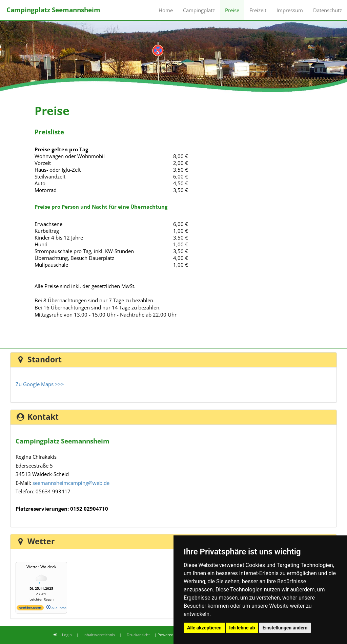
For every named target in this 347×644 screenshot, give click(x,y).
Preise (232, 10)
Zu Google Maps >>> (40, 384)
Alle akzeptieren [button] (204, 628)
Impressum (290, 10)
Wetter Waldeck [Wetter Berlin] (41, 567)
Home (166, 10)
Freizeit (258, 10)
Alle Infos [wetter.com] (56, 608)
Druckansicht (138, 635)
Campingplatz (199, 10)
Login (67, 635)
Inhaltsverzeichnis (99, 635)
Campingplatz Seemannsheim (53, 10)
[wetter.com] (30, 609)
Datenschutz (328, 10)
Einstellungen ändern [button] (285, 628)
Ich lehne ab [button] (242, 628)
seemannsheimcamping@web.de (71, 483)
